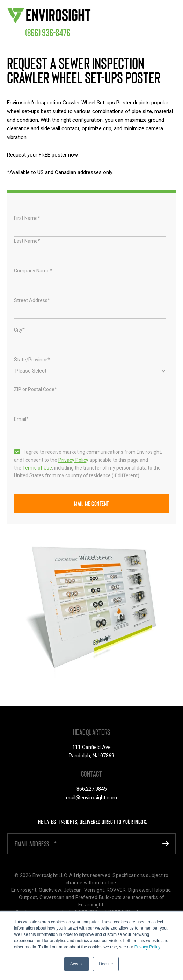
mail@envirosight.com (91, 798)
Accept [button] (77, 964)
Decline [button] (106, 964)
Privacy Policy (147, 947)
